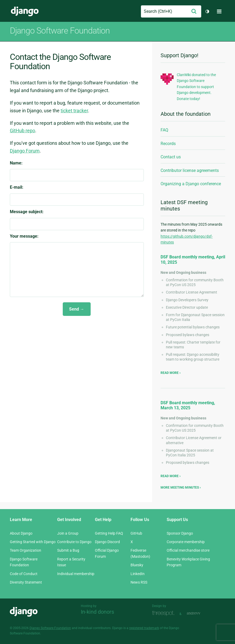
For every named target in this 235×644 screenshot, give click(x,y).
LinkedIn (138, 574)
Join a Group (68, 533)
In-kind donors (97, 612)
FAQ (164, 130)
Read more (170, 373)
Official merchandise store (188, 550)
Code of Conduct (24, 574)
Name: (16, 163)
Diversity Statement (26, 582)
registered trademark (144, 628)
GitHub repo (22, 131)
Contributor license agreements (190, 170)
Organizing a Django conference (191, 184)
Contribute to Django (74, 542)
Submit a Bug (68, 550)
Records (168, 144)
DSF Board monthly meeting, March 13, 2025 (188, 405)
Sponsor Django (180, 533)
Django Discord (107, 542)
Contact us (171, 157)
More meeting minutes (180, 488)
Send (74, 309)
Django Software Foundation (50, 628)
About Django (21, 533)
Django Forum (25, 151)
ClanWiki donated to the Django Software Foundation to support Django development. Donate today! (196, 87)
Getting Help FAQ (109, 533)
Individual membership (76, 574)
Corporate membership (186, 542)
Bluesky (137, 565)
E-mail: (17, 187)
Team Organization (26, 550)
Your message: (24, 236)
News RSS (139, 582)
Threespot (165, 613)
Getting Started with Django (33, 542)
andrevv (199, 613)
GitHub (136, 533)
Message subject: (27, 212)
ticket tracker (74, 111)
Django (25, 11)
